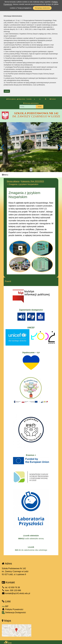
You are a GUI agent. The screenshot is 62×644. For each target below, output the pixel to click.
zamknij (7, 91)
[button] (3, 147)
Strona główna (11, 99)
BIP (5, 606)
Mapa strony (21, 99)
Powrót (8, 281)
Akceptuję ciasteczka (42, 8)
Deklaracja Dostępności (14, 613)
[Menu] (31, 175)
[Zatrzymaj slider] (31, 170)
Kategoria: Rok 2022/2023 (33, 181)
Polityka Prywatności (13, 609)
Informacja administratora (31, 103)
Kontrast (53, 99)
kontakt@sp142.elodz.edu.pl (16, 593)
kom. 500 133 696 (11, 590)
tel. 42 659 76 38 (11, 587)
